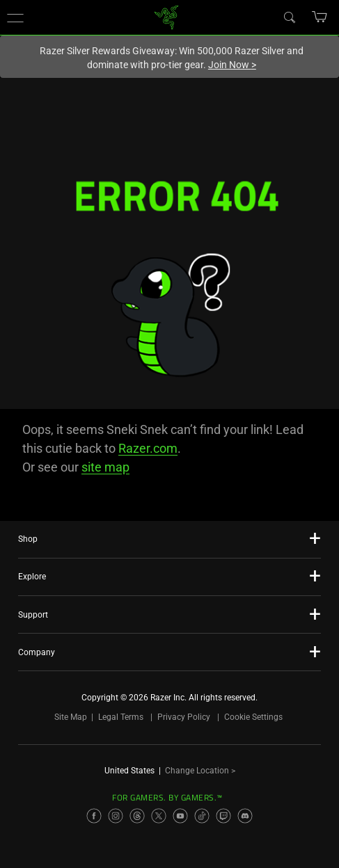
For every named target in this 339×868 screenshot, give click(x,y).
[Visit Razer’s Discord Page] (245, 816)
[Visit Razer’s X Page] (159, 816)
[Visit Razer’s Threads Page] (137, 816)
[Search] (289, 17)
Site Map (71, 717)
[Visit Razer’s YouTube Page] (180, 816)
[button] (15, 17)
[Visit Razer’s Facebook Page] (94, 816)
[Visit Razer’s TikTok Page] (202, 816)
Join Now (232, 65)
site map (105, 467)
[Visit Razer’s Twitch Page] (223, 816)
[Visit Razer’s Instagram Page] (116, 816)
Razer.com (148, 448)
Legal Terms (121, 717)
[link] (166, 16)
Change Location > (200, 771)
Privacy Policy (184, 717)
